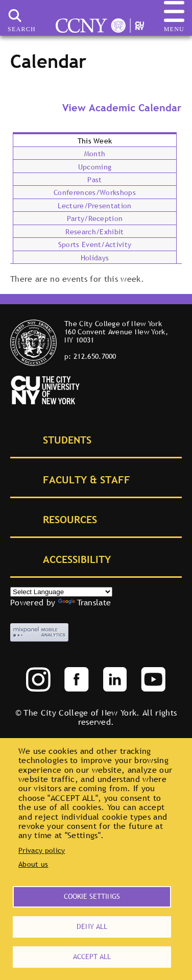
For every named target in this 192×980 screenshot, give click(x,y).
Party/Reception (95, 218)
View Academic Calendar (122, 108)
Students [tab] (56, 439)
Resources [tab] (58, 519)
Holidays (95, 258)
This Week (95, 141)
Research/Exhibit (94, 232)
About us (33, 864)
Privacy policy (42, 850)
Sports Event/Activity (95, 244)
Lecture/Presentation (94, 206)
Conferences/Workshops (95, 192)
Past (94, 180)
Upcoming (95, 167)
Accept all (92, 957)
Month (95, 154)
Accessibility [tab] (65, 559)
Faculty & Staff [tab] (75, 479)
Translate (85, 602)
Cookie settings (92, 896)
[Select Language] (61, 592)
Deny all (92, 926)
